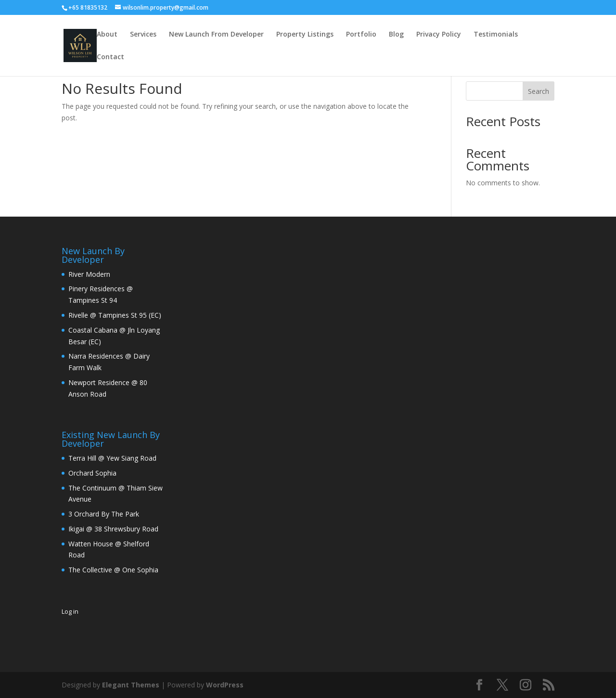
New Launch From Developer (216, 35)
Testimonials (496, 35)
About (107, 35)
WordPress (225, 685)
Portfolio (361, 35)
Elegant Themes (131, 685)
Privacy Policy (439, 35)
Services (143, 35)
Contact (110, 57)
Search (539, 91)
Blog (396, 35)
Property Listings (305, 35)
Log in (70, 611)
